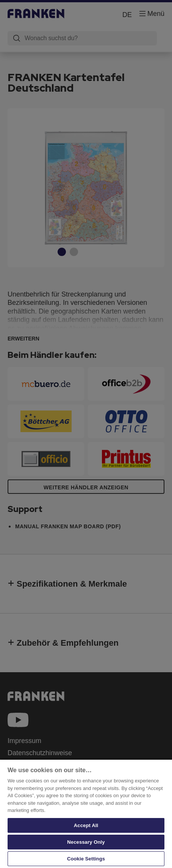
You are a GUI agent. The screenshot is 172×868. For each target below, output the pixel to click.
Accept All (86, 825)
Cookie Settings (86, 859)
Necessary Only (86, 842)
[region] (86, 813)
